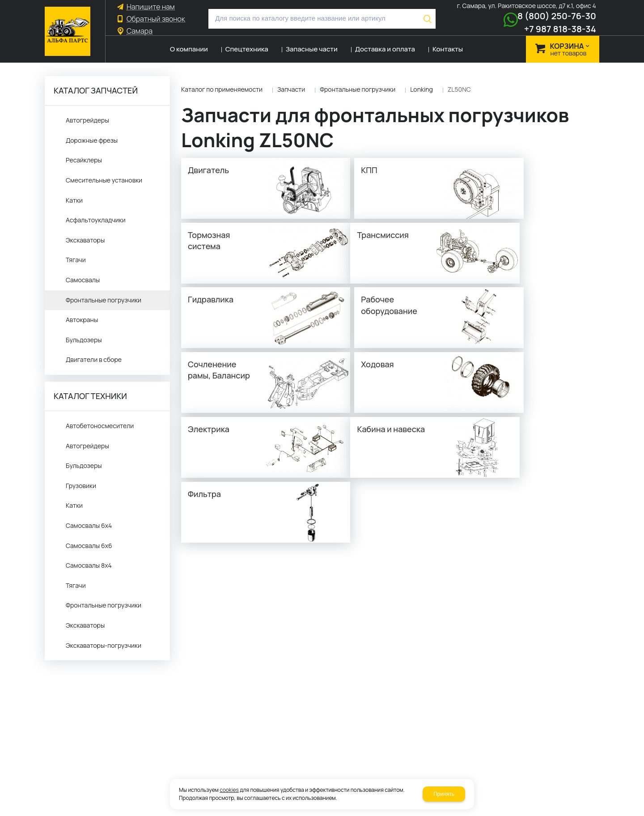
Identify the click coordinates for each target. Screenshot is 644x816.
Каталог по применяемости (222, 89)
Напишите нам (151, 7)
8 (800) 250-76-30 (557, 16)
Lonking (422, 89)
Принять (444, 794)
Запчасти (291, 89)
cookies (229, 790)
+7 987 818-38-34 (560, 29)
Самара (140, 31)
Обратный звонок (156, 19)
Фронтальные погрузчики (358, 89)
